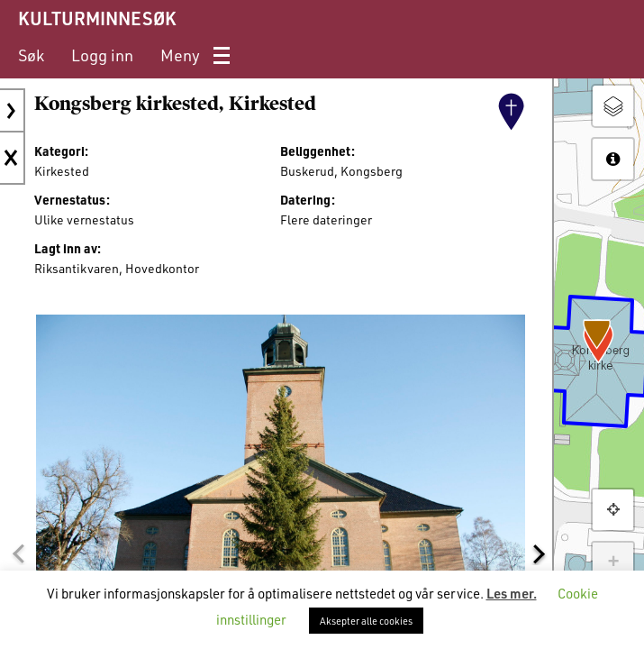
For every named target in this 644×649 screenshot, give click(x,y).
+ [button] (613, 562)
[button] (18, 553)
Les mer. (512, 593)
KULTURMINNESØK (97, 18)
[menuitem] (31, 55)
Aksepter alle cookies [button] (366, 621)
